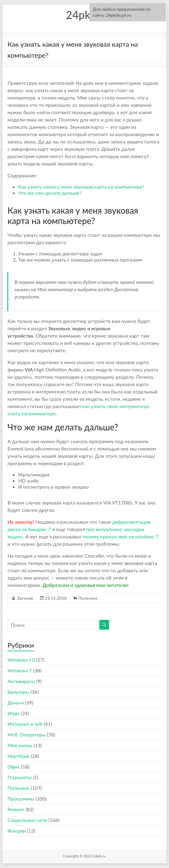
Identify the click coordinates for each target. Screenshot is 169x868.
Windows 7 (20, 670)
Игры (13, 713)
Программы (21, 799)
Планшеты (19, 777)
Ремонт (16, 809)
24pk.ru (85, 15)
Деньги (15, 702)
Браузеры (18, 692)
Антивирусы (21, 681)
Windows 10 (21, 660)
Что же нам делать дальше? (50, 193)
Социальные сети (27, 820)
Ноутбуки (18, 756)
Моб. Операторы (26, 734)
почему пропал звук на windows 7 (121, 536)
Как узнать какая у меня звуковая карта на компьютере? (81, 187)
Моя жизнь (20, 745)
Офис (14, 767)
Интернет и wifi (25, 724)
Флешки (17, 831)
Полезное (88, 598)
